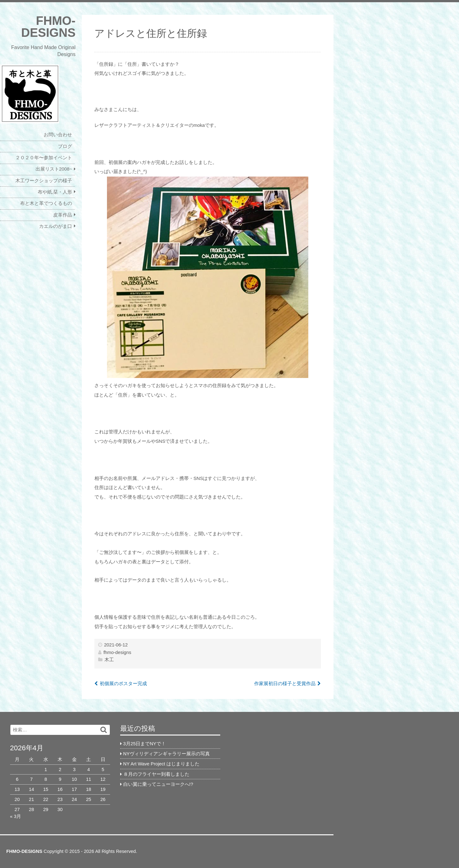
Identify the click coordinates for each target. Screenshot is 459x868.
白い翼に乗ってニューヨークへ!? (158, 784)
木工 (109, 660)
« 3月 (16, 816)
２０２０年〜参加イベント (44, 158)
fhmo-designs (117, 652)
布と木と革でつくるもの (46, 203)
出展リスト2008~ (54, 169)
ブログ (65, 146)
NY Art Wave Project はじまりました (161, 764)
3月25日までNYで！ (145, 744)
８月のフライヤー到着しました (156, 774)
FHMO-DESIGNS (48, 27)
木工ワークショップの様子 (44, 181)
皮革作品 (63, 215)
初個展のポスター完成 (123, 684)
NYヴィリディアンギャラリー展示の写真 (167, 754)
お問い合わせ (58, 135)
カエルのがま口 (56, 226)
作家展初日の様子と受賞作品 (285, 684)
